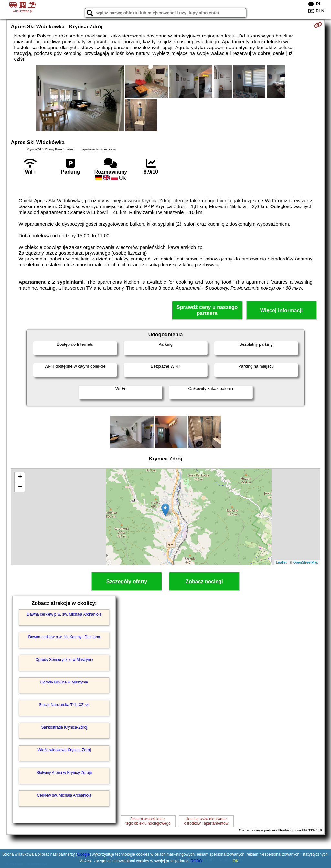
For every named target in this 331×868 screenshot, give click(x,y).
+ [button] (20, 477)
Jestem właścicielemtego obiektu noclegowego (148, 821)
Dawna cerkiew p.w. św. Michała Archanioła (64, 614)
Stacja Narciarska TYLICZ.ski (64, 705)
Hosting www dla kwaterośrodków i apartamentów (206, 821)
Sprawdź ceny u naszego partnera (207, 310)
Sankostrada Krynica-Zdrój (64, 727)
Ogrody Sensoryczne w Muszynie (64, 660)
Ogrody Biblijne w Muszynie (64, 682)
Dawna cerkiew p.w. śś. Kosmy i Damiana (64, 637)
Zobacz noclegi (204, 582)
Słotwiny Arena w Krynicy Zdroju (64, 773)
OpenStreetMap (306, 562)
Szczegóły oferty (127, 582)
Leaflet (281, 562)
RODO (196, 861)
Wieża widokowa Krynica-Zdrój (64, 750)
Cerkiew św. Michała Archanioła (64, 795)
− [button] (20, 487)
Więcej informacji (281, 310)
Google (84, 854)
